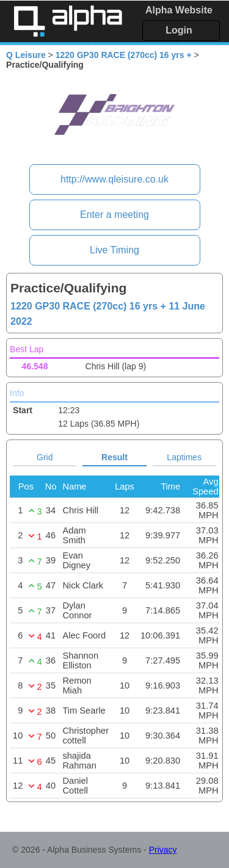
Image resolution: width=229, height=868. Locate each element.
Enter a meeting (114, 215)
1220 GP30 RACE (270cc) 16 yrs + (124, 55)
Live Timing (114, 250)
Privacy (163, 850)
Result (114, 457)
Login (179, 30)
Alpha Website (179, 10)
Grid (45, 457)
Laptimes (184, 457)
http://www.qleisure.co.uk (114, 179)
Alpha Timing (68, 21)
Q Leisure (26, 55)
